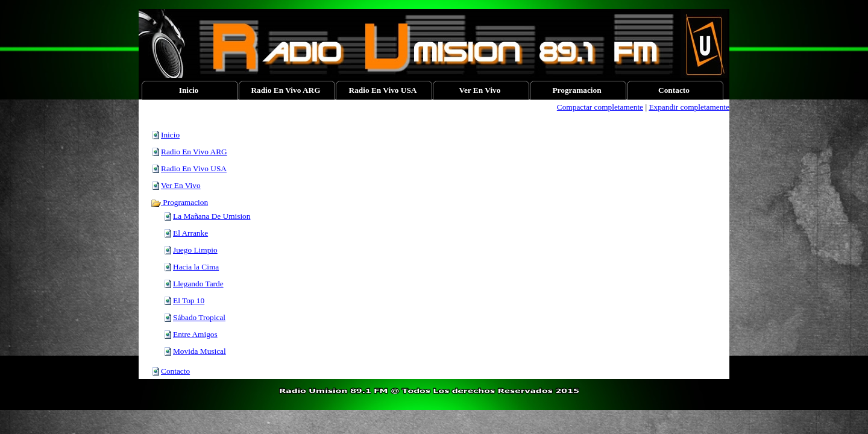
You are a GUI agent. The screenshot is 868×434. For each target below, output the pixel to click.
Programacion (179, 202)
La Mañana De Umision (212, 216)
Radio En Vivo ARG (194, 152)
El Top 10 (189, 300)
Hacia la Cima (196, 267)
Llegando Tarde (198, 284)
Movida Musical (200, 351)
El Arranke (190, 233)
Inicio (170, 135)
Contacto (175, 371)
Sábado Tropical (199, 317)
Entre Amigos (195, 334)
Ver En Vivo (181, 185)
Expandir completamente (689, 107)
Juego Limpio (195, 250)
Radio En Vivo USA (194, 168)
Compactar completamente (600, 107)
